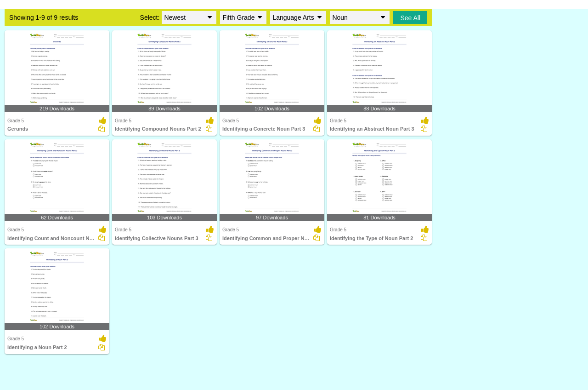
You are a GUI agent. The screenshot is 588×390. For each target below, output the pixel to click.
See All (410, 18)
